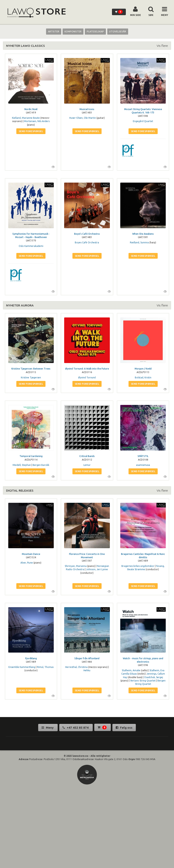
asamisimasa (143, 465)
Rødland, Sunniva (139, 242)
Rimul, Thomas (45, 667)
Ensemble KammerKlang (22, 667)
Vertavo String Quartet (143, 681)
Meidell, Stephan (22, 465)
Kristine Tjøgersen (31, 377)
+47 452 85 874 (76, 728)
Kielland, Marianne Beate (26, 118)
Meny (48, 728)
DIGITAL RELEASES (20, 490)
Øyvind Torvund (87, 377)
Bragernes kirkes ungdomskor (138, 566)
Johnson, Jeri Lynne (97, 569)
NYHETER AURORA (20, 305)
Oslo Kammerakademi (31, 246)
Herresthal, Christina (76, 667)
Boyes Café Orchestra (87, 242)
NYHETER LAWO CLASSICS (25, 46)
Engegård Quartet (143, 121)
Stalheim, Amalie (131, 670)
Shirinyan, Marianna (76, 566)
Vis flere (162, 46)
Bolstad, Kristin (143, 377)
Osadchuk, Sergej (154, 677)
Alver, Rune (27, 563)
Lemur (87, 465)
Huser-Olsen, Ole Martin (83, 118)
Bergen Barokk (41, 465)
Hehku (87, 670)
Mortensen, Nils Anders (37, 121)
